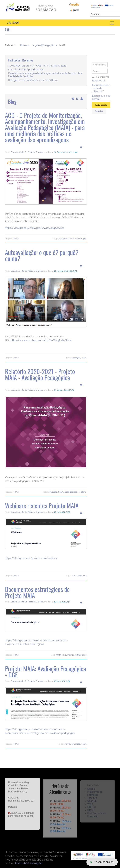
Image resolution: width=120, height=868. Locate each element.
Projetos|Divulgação (43, 45)
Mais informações (33, 863)
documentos (68, 655)
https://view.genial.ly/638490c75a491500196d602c (35, 228)
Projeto (67, 744)
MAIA (16, 239)
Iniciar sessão (101, 108)
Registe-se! (98, 84)
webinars (82, 576)
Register (99, 115)
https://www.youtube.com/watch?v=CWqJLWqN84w (41, 340)
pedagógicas (71, 492)
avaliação (63, 239)
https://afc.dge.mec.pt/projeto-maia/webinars (32, 558)
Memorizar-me (102, 80)
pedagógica (81, 239)
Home (24, 45)
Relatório (82, 492)
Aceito (18, 863)
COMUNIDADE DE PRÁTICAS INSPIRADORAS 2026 (37, 66)
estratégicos (81, 655)
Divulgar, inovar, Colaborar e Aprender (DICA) (33, 80)
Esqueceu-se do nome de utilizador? (101, 92)
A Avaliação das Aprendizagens (26, 70)
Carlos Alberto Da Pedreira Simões (27, 152)
